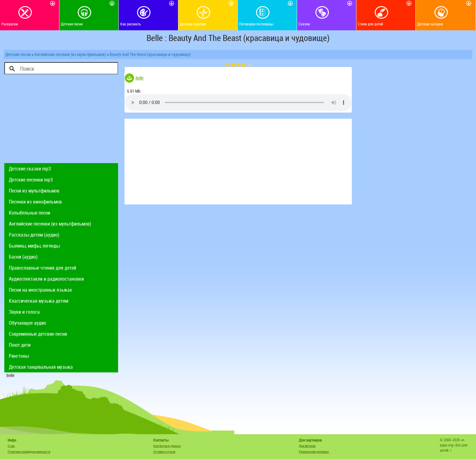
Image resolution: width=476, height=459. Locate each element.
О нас (11, 446)
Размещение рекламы (314, 452)
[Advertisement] (61, 120)
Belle (139, 78)
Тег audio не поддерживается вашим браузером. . (238, 103)
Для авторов (307, 446)
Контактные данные (167, 446)
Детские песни (18, 54)
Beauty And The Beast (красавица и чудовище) (150, 54)
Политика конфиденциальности (29, 452)
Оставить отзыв (164, 452)
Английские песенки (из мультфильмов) (70, 54)
